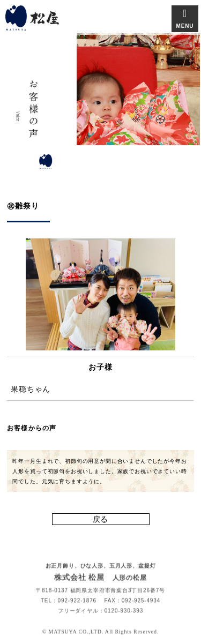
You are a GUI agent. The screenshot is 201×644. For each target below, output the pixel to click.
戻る (101, 519)
